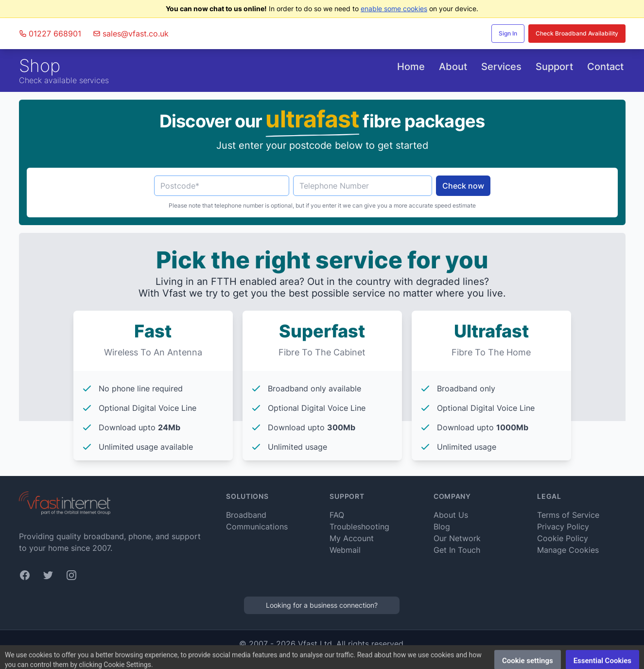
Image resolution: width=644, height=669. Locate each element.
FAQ (337, 515)
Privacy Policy (563, 527)
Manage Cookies (568, 550)
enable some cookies (394, 9)
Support (554, 67)
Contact (605, 67)
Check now (463, 186)
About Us (451, 515)
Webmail (345, 550)
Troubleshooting (359, 527)
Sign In (508, 33)
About (453, 67)
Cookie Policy (563, 538)
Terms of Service (568, 515)
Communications (257, 527)
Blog (442, 527)
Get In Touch (457, 550)
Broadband (246, 515)
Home (411, 67)
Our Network (457, 538)
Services (501, 67)
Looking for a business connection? (322, 605)
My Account (352, 538)
